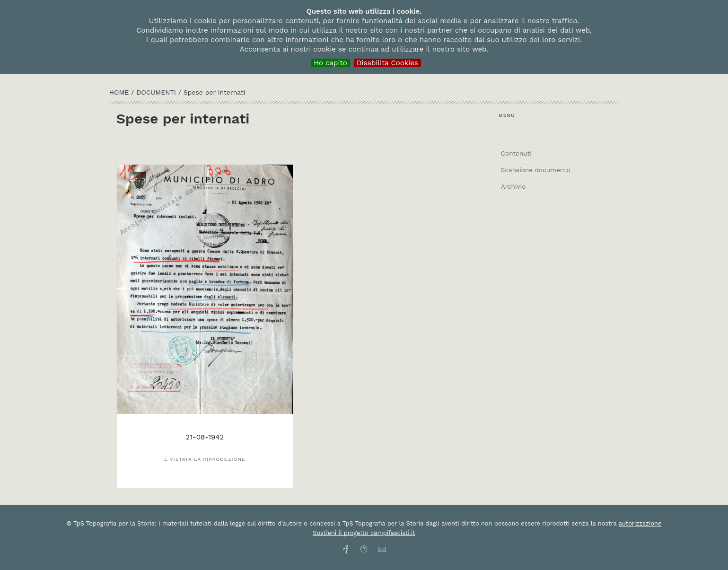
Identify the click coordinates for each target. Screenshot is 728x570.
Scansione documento (536, 170)
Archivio (513, 186)
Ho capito (330, 63)
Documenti (157, 92)
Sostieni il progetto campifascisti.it (364, 533)
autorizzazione (640, 523)
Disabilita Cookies (387, 63)
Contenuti (516, 153)
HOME (120, 92)
